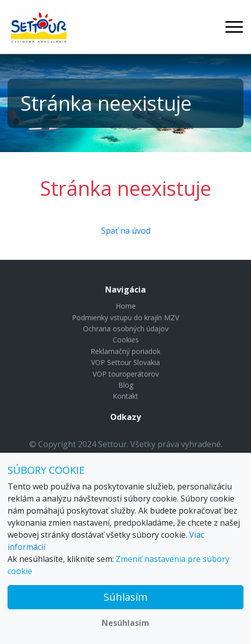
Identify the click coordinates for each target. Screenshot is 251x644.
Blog (126, 385)
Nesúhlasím (125, 623)
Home (126, 306)
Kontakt (125, 396)
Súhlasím (125, 597)
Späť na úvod (126, 231)
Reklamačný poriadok (125, 351)
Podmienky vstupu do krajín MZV (125, 317)
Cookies (126, 340)
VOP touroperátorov (126, 374)
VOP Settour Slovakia (125, 362)
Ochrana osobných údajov (126, 329)
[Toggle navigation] (234, 27)
